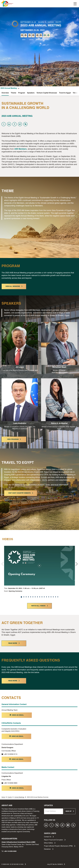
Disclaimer (49, 849)
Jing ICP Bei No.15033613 (56, 864)
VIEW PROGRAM (14, 439)
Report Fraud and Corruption (55, 840)
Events (10, 797)
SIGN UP (70, 811)
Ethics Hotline (50, 843)
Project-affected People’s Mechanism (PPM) (60, 846)
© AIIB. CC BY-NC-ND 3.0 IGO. (14, 864)
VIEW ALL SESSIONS (14, 286)
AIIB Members (20, 149)
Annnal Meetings (19, 797)
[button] (77, 564)
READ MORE (14, 643)
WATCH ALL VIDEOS (40, 606)
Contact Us (49, 837)
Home (3, 797)
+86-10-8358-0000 (10, 851)
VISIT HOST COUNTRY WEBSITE (21, 493)
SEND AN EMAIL (17, 715)
